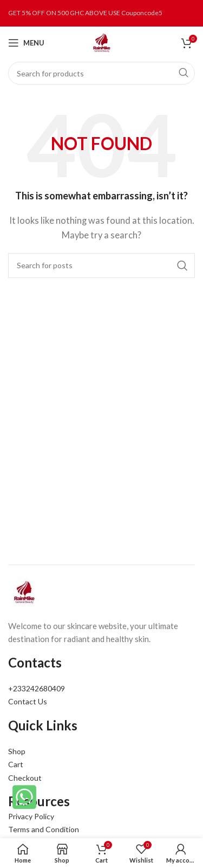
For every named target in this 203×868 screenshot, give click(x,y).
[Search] (101, 73)
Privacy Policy (31, 816)
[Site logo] (102, 42)
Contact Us (28, 701)
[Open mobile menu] (26, 43)
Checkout (25, 778)
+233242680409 (37, 688)
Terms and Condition (44, 829)
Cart (16, 764)
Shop (17, 751)
